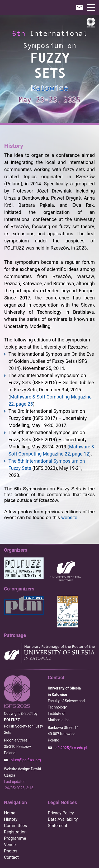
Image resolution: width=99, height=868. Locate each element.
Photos (11, 851)
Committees (15, 826)
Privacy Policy (61, 813)
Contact (11, 857)
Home (10, 813)
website (69, 517)
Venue (10, 845)
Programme (15, 838)
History (11, 819)
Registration (15, 832)
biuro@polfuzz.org (26, 760)
